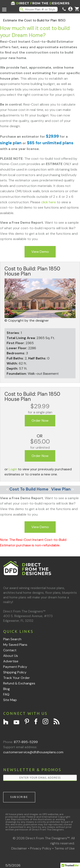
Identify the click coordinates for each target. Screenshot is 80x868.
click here (49, 202)
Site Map (10, 700)
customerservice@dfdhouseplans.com (33, 752)
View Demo (40, 252)
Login (13, 469)
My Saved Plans (15, 645)
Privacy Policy (41, 848)
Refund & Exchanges (19, 683)
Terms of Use (65, 848)
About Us (11, 656)
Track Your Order (17, 678)
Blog (7, 689)
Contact (10, 650)
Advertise (11, 661)
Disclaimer (19, 848)
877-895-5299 (26, 742)
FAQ (6, 694)
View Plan (63, 489)
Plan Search (12, 639)
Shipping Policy (15, 672)
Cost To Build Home (27, 489)
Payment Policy (15, 667)
